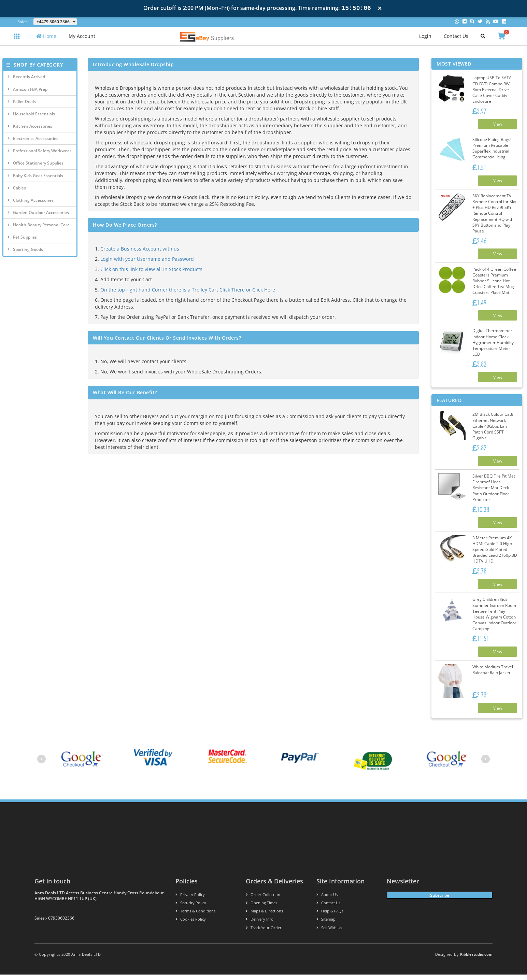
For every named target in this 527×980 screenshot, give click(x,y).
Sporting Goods (25, 249)
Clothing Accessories (31, 200)
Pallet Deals (22, 102)
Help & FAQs (330, 917)
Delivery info (260, 925)
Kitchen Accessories (30, 126)
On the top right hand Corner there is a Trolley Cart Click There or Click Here (188, 290)
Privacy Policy (190, 900)
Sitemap (326, 925)
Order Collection (263, 900)
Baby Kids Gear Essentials (35, 176)
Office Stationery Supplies (35, 163)
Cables (17, 188)
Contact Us (456, 36)
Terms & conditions (195, 917)
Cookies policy (191, 925)
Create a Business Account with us (140, 249)
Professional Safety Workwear (39, 151)
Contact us (328, 908)
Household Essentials (31, 114)
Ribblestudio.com (476, 960)
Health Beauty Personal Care (39, 225)
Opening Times (261, 908)
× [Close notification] (380, 8)
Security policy (191, 908)
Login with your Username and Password (147, 259)
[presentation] (41, 764)
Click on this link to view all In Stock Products (151, 269)
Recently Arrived (26, 77)
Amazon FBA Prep (27, 89)
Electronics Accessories (33, 138)
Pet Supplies (22, 237)
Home (46, 36)
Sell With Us (329, 933)
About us (327, 900)
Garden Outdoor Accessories (38, 212)
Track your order (264, 933)
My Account (82, 36)
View (496, 124)
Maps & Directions (264, 917)
